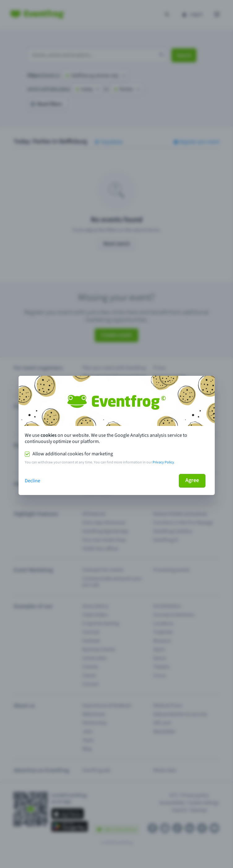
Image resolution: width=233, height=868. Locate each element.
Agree (192, 480)
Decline (32, 481)
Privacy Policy (163, 462)
